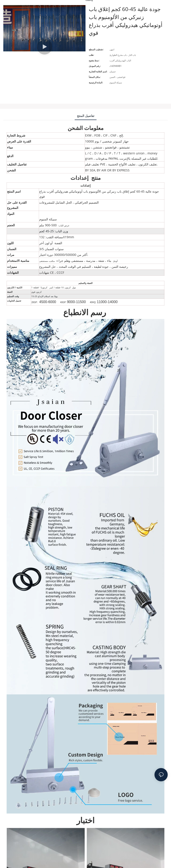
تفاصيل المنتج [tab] (86, 116)
